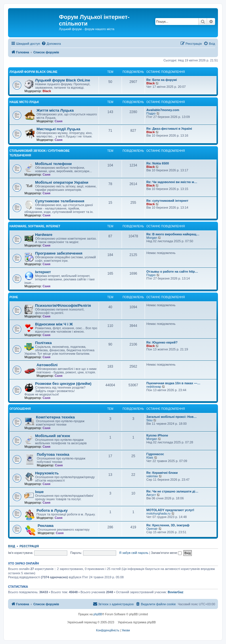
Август (151, 495)
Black (47, 91)
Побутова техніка (53, 454)
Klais (150, 457)
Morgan (152, 238)
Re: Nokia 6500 (158, 163)
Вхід (12, 546)
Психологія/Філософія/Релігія (63, 305)
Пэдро (151, 113)
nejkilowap (154, 387)
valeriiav (152, 476)
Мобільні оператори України (62, 182)
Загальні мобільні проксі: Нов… (172, 417)
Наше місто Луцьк (24, 102)
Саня (59, 121)
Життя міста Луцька (55, 110)
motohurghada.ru (158, 513)
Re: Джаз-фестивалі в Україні (169, 129)
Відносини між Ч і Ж (54, 324)
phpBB (98, 614)
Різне (14, 297)
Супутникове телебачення (60, 201)
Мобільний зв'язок (53, 436)
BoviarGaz (175, 592)
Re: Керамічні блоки (162, 473)
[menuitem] (51, 44)
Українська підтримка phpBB (137, 622)
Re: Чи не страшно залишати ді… (172, 491)
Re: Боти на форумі (162, 80)
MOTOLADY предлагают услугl (170, 510)
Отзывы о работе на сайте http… (172, 271)
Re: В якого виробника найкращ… (173, 234)
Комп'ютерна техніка (55, 417)
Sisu (149, 420)
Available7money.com (163, 110)
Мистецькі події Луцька (58, 129)
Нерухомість (47, 473)
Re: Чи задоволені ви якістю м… (172, 182)
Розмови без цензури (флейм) (63, 384)
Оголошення (20, 409)
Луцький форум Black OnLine (33, 72)
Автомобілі (47, 365)
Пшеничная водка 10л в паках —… (173, 383)
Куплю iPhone (157, 435)
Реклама (46, 526)
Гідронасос (155, 454)
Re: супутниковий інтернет (167, 201)
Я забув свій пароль (134, 553)
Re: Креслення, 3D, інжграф (168, 525)
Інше (39, 492)
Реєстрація (29, 546)
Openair (152, 529)
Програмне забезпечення (59, 253)
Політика (43, 343)
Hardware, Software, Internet (35, 226)
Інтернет (43, 272)
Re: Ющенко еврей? (162, 342)
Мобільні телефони (53, 164)
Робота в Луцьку (52, 510)
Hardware (44, 235)
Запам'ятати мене (166, 553)
